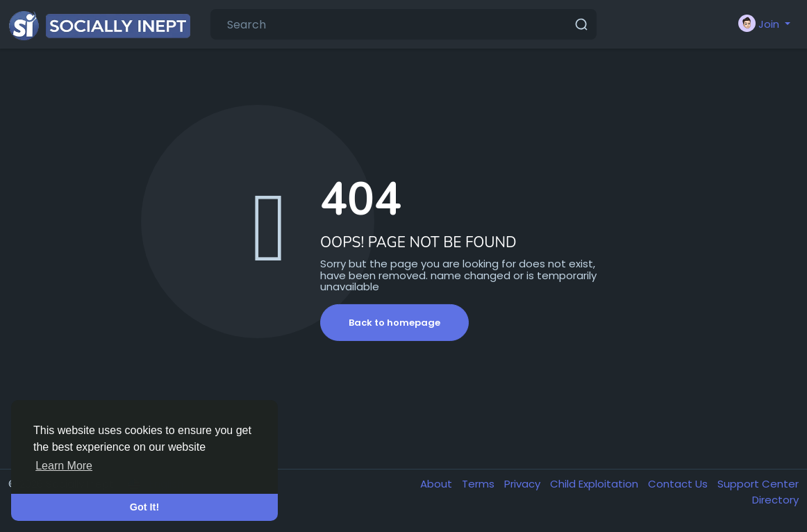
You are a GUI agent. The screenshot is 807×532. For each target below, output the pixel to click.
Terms (480, 484)
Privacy (524, 484)
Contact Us (679, 484)
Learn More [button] (64, 466)
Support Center (758, 484)
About (438, 484)
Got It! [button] (144, 507)
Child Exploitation (596, 484)
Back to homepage (394, 323)
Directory (775, 500)
